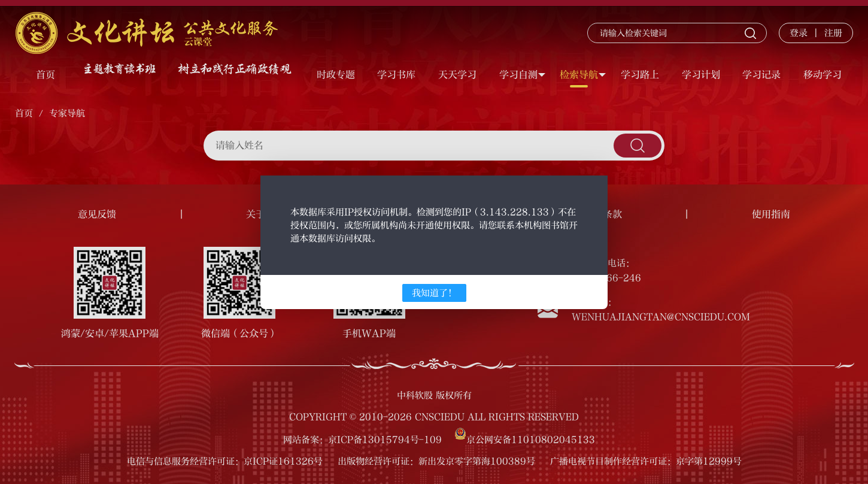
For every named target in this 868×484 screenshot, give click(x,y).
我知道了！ (434, 293)
